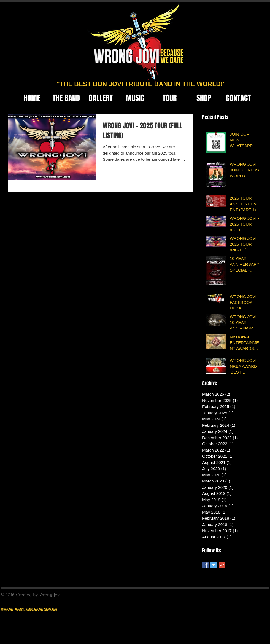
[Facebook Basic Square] (205, 565)
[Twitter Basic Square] (214, 565)
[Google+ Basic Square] (222, 565)
